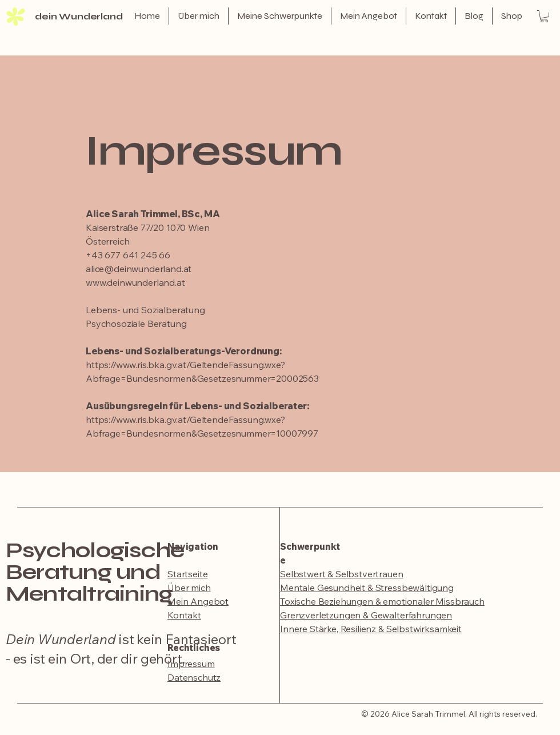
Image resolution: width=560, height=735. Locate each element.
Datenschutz (194, 677)
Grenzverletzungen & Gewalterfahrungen (366, 615)
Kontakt (184, 615)
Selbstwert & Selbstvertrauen (342, 574)
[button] (544, 16)
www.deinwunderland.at (135, 282)
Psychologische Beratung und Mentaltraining (95, 572)
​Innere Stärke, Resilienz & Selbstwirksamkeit (371, 629)
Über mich (189, 588)
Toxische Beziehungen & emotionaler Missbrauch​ (382, 601)
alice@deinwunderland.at (139, 269)
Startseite (187, 574)
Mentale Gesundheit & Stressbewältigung (367, 588)
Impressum (191, 664)
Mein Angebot (198, 601)
